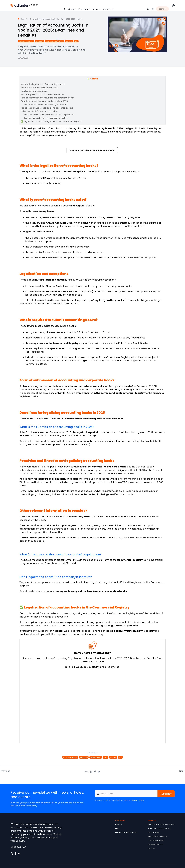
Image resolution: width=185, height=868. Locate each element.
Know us (83, 9)
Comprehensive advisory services (161, 824)
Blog (76, 41)
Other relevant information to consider (39, 111)
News (96, 9)
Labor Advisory (154, 832)
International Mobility (156, 840)
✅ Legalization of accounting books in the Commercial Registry (51, 121)
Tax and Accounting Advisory (160, 828)
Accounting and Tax (26, 41)
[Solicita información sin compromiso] (92, 706)
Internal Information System (126, 832)
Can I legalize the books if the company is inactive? (46, 118)
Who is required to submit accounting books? (42, 94)
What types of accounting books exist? (40, 88)
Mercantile (40, 41)
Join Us (107, 9)
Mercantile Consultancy (157, 836)
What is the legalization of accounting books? (43, 84)
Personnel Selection (156, 844)
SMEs (61, 41)
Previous (5, 771)
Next (182, 771)
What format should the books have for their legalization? (49, 115)
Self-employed (51, 41)
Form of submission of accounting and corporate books (47, 98)
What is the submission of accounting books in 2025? (47, 105)
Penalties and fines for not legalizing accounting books (47, 108)
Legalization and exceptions (34, 91)
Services (69, 9)
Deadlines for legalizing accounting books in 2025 (44, 101)
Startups (69, 41)
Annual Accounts (56, 223)
